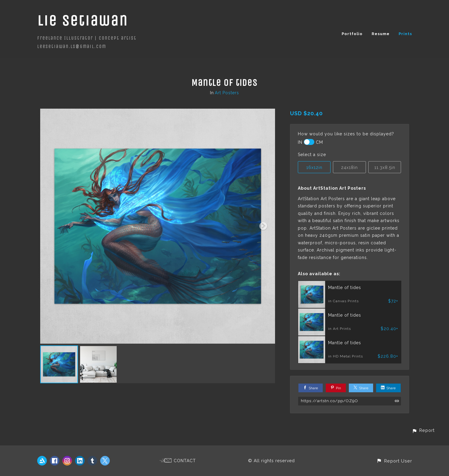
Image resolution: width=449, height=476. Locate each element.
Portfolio (352, 34)
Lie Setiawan (83, 21)
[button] (423, 430)
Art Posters (227, 93)
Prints (405, 34)
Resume (381, 34)
